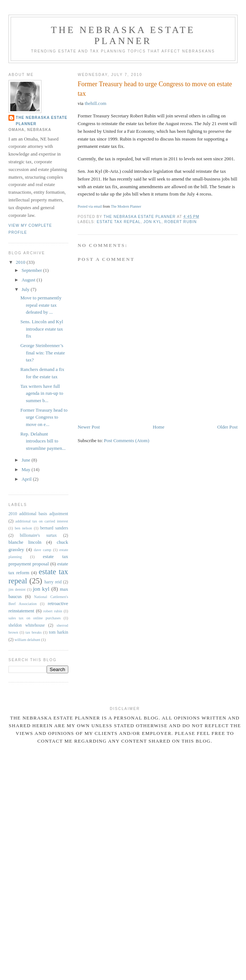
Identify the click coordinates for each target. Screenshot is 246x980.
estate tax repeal (119, 222)
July (26, 289)
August (29, 280)
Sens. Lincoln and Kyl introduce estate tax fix (41, 329)
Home (159, 427)
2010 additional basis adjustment (38, 514)
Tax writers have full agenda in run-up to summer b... (41, 393)
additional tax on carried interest (42, 521)
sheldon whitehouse (27, 625)
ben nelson (23, 528)
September (32, 270)
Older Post (227, 427)
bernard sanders (54, 528)
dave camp (42, 550)
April (27, 479)
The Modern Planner (126, 206)
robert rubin (181, 222)
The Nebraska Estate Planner (123, 35)
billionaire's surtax (38, 535)
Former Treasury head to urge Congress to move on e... (44, 417)
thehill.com (96, 103)
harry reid (53, 582)
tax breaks (34, 632)
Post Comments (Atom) (127, 440)
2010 (21, 262)
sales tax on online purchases (35, 618)
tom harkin (58, 632)
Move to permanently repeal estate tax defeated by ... (41, 305)
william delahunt (28, 640)
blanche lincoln (25, 542)
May (27, 469)
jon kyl (153, 222)
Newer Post (89, 427)
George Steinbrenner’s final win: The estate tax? (42, 353)
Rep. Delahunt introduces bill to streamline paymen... (43, 441)
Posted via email (90, 206)
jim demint (17, 589)
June (27, 460)
